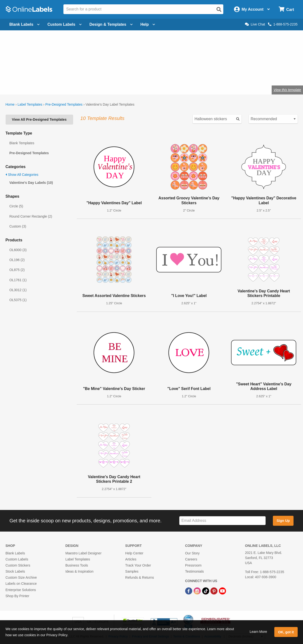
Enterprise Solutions (21, 590)
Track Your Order (138, 565)
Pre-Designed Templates (64, 104)
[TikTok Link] (206, 591)
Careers (191, 559)
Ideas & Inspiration (79, 571)
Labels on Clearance (21, 584)
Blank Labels (15, 553)
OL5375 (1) (18, 300)
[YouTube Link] (222, 591)
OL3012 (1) (18, 290)
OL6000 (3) (18, 250)
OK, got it (286, 632)
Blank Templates (22, 143)
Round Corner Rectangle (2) (31, 216)
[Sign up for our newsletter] (222, 521)
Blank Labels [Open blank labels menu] (25, 24)
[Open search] (219, 9)
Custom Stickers (18, 565)
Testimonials (195, 571)
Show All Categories (22, 175)
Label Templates (30, 104)
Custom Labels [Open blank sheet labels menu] (65, 24)
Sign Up (283, 521)
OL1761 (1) (18, 280)
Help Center (134, 553)
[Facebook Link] (189, 591)
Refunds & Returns (139, 577)
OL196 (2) (17, 260)
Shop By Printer (17, 596)
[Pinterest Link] (214, 591)
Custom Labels (17, 559)
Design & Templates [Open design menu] (111, 24)
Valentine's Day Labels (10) (31, 183)
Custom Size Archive (21, 577)
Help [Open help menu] (148, 24)
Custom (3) (18, 226)
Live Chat (255, 24)
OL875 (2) (17, 270)
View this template (287, 90)
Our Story (192, 553)
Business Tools (77, 565)
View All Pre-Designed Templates (39, 119)
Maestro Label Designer (83, 553)
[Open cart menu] (286, 9)
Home (10, 104)
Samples (132, 571)
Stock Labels (15, 571)
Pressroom (193, 565)
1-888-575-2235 (283, 24)
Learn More (258, 632)
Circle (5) (16, 206)
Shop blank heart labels (118, 74)
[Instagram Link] (198, 591)
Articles (131, 559)
